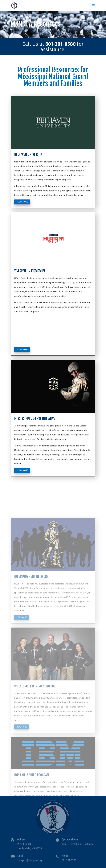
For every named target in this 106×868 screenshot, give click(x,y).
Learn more (22, 219)
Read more (22, 644)
